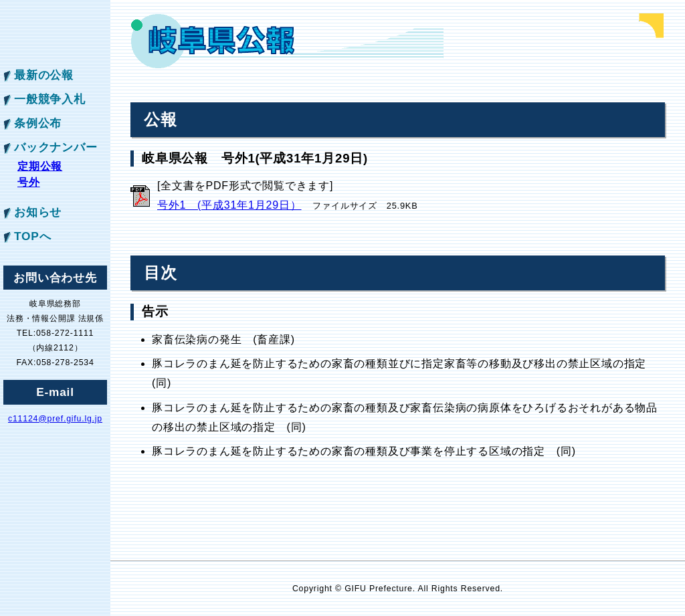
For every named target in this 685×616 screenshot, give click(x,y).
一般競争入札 (50, 99)
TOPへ (32, 236)
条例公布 (38, 123)
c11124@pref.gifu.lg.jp (55, 419)
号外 (29, 182)
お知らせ (38, 212)
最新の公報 (44, 75)
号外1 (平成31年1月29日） (229, 205)
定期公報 (40, 166)
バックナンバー (56, 147)
